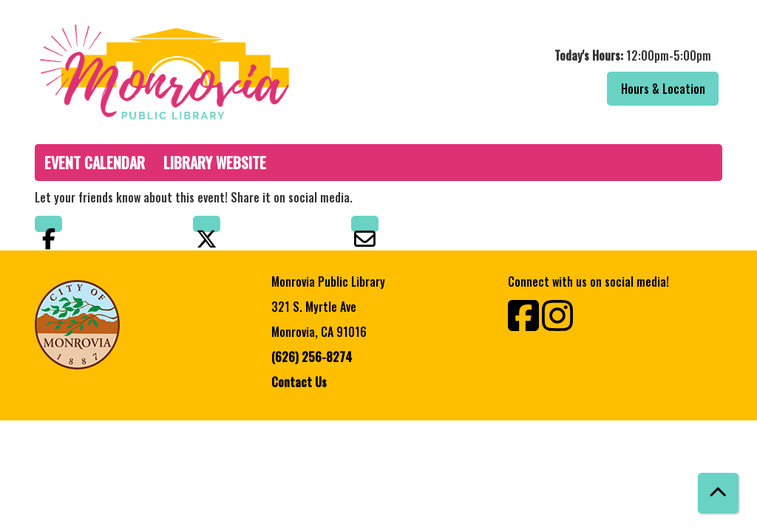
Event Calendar (95, 163)
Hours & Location (663, 89)
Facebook (48, 224)
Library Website (215, 163)
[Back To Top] (718, 493)
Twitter (207, 224)
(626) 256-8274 (312, 357)
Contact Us (299, 382)
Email (365, 224)
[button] (554, 55)
